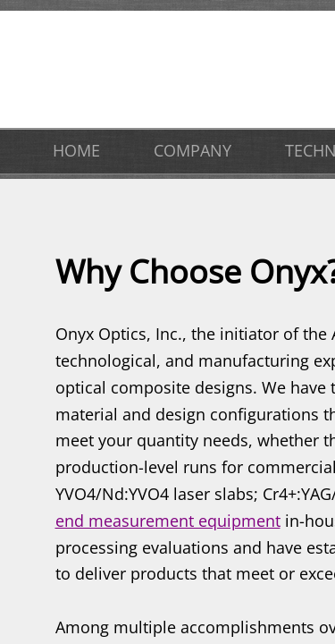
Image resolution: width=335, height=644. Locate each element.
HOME (76, 150)
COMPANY (193, 150)
